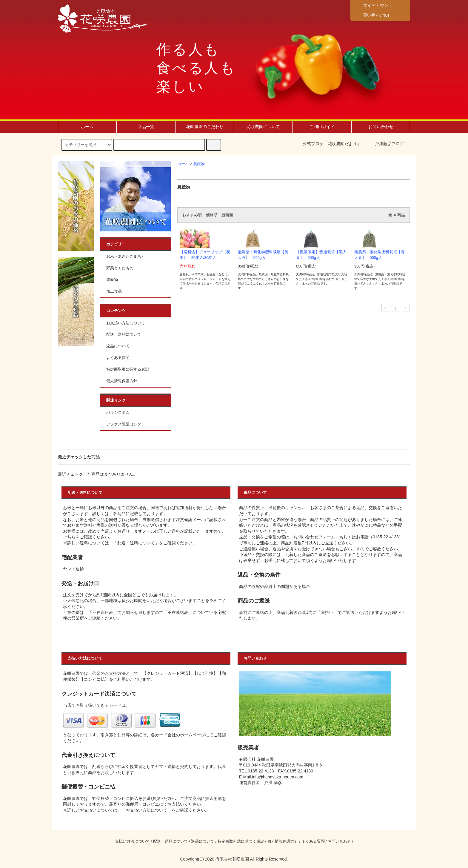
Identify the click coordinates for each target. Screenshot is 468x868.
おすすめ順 (192, 215)
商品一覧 (146, 127)
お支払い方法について (126, 323)
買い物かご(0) (372, 15)
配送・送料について (124, 334)
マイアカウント (377, 5)
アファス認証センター (126, 424)
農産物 (199, 164)
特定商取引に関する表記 (128, 369)
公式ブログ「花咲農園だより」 (332, 144)
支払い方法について (132, 841)
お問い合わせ (381, 127)
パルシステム (118, 413)
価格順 (212, 215)
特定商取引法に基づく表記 (241, 841)
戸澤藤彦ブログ (390, 144)
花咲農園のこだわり (205, 127)
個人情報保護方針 (122, 381)
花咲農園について (263, 127)
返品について (118, 346)
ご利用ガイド (322, 127)
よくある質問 (118, 358)
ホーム (87, 127)
